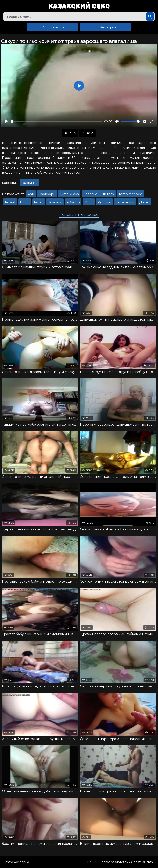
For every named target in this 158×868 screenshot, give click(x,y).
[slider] (57, 121)
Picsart (10, 202)
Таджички (29, 183)
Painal (39, 202)
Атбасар (73, 202)
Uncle (25, 202)
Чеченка (55, 202)
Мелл (89, 202)
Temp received (130, 194)
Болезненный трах (99, 194)
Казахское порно (16, 862)
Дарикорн (47, 194)
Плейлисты (53, 27)
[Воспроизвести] (6, 121)
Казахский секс (79, 6)
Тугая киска (69, 194)
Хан (31, 194)
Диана (144, 202)
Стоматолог (125, 202)
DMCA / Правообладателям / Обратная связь (121, 862)
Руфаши (104, 202)
